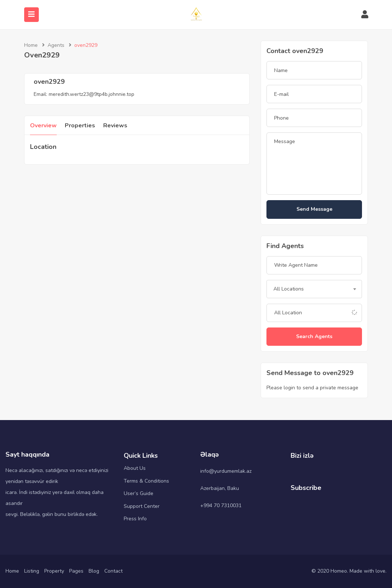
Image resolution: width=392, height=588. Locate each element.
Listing (32, 571)
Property (54, 571)
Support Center (142, 506)
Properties (80, 126)
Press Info (135, 519)
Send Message (314, 209)
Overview (43, 126)
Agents (56, 45)
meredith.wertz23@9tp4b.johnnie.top (92, 94)
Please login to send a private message (312, 388)
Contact (113, 571)
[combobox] (314, 289)
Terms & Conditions (146, 481)
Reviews (115, 126)
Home (31, 45)
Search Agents (314, 336)
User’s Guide (139, 493)
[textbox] (314, 289)
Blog (94, 571)
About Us (135, 468)
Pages (76, 571)
